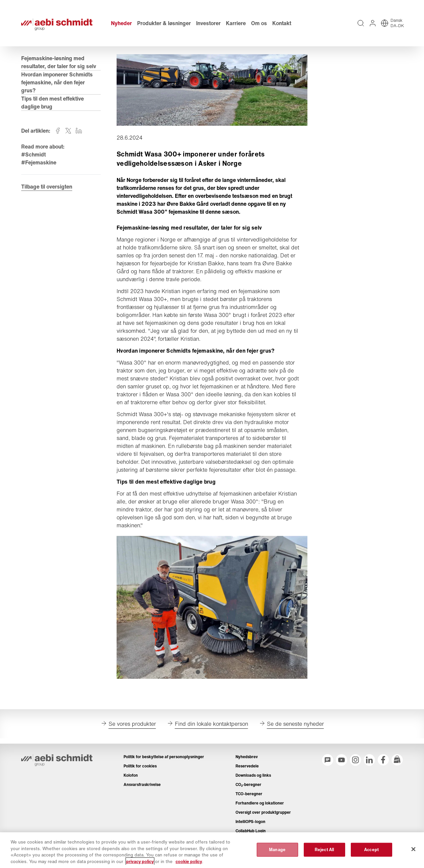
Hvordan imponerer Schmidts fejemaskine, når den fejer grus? (57, 82)
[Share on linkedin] (79, 131)
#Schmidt (33, 154)
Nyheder (121, 23)
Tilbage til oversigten (47, 187)
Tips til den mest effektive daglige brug (53, 103)
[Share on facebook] (58, 131)
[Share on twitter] (68, 131)
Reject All (324, 853)
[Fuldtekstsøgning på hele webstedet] (361, 23)
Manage (277, 853)
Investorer (208, 23)
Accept (371, 853)
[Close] (413, 853)
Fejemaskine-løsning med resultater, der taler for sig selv (59, 62)
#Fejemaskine (39, 162)
